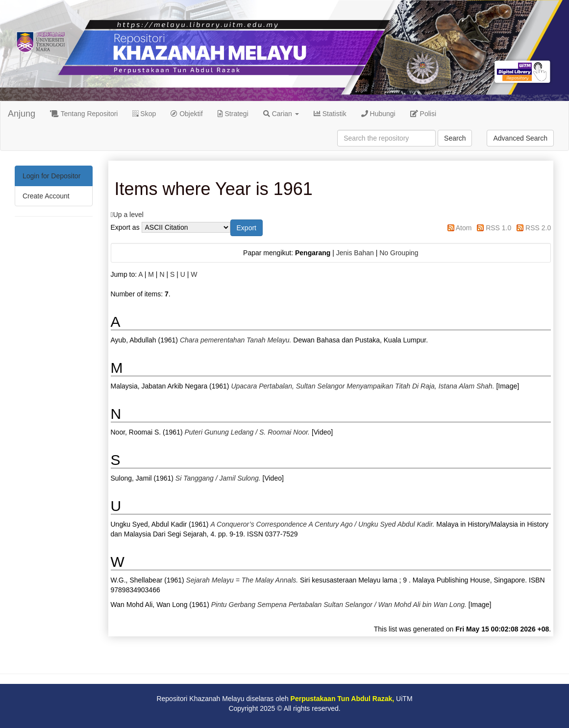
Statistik (330, 114)
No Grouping (399, 253)
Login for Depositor (51, 176)
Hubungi (378, 114)
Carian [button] (281, 114)
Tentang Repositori (84, 114)
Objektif (186, 114)
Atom (464, 228)
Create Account (46, 196)
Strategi (233, 114)
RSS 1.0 (498, 228)
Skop (144, 114)
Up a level (128, 215)
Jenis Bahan (355, 253)
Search (455, 138)
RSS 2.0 (538, 228)
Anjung (22, 114)
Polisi (423, 114)
